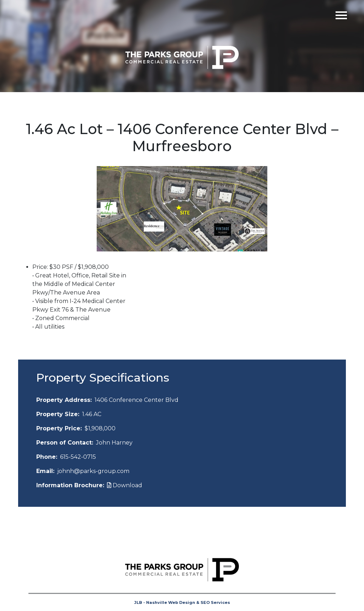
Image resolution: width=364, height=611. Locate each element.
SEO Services (215, 602)
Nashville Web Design (171, 602)
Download (125, 485)
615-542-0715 (78, 457)
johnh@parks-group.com (93, 471)
